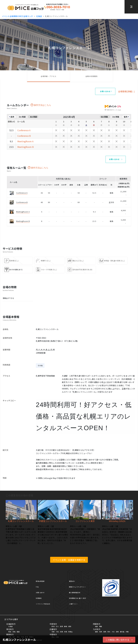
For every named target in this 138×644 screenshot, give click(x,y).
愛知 (70, 626)
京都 (53, 632)
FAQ (37, 587)
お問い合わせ (40, 593)
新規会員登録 (40, 581)
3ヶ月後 (116, 117)
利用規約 (39, 598)
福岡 (96, 632)
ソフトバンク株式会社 (43, 604)
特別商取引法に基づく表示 (77, 598)
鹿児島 (122, 632)
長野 (61, 626)
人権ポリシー (73, 604)
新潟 (53, 626)
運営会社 (72, 581)
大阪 (57, 632)
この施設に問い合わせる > (119, 640)
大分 (113, 632)
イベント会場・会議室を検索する (69, 560)
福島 (18, 632)
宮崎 (117, 632)
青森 (10, 632)
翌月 (126, 117)
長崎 (105, 632)
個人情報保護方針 (75, 593)
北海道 (39, 16)
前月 (12, 117)
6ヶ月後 (104, 117)
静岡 (66, 626)
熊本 (109, 632)
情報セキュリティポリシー (77, 587)
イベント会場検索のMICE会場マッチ (17, 16)
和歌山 (70, 632)
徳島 (96, 626)
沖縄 (127, 632)
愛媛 (101, 626)
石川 (57, 626)
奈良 (66, 632)
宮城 (14, 632)
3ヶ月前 (22, 117)
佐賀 (101, 632)
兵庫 (61, 632)
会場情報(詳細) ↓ (127, 91)
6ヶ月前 (34, 117)
